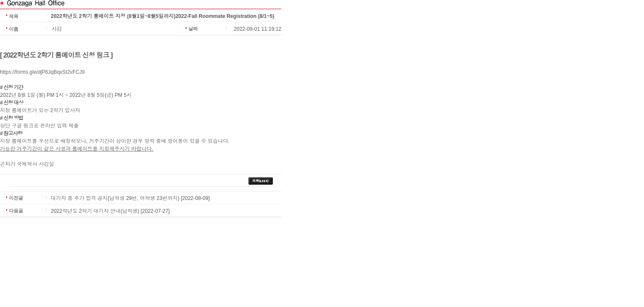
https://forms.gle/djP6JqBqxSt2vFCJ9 (42, 72)
